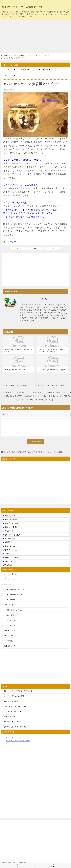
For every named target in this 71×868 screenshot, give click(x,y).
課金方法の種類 (10, 717)
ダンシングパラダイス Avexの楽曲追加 (16, 385)
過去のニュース (9, 90)
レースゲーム (11, 620)
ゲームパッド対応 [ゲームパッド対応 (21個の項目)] (12, 558)
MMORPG (26, 70)
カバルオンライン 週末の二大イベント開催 (52, 370)
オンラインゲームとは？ (13, 711)
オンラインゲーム (11, 70)
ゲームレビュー (10, 636)
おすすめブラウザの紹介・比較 (15, 706)
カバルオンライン (12, 242)
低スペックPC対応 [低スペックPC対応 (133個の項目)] (12, 527)
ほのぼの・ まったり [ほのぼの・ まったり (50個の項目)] (13, 535)
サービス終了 (9, 641)
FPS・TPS (10, 615)
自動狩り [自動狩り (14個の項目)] (8, 554)
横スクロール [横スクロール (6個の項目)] (10, 546)
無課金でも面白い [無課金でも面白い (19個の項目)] (12, 519)
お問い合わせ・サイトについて (15, 727)
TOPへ (53, 865)
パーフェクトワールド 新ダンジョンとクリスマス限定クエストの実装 (52, 350)
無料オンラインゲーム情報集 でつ (22, 7)
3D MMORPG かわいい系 (15, 589)
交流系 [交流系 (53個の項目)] (7, 542)
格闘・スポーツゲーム (14, 610)
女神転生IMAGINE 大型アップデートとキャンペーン (19, 350)
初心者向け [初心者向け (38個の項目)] (9, 531)
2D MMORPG (11, 600)
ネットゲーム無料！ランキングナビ (18, 741)
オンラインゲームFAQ (13, 737)
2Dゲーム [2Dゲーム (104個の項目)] (8, 561)
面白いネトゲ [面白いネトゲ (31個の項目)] (10, 516)
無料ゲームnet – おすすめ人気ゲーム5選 (18, 691)
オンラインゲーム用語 (12, 722)
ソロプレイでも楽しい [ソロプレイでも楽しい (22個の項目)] (13, 523)
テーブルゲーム (10, 625)
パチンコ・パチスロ (11, 630)
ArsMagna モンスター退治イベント (16, 370)
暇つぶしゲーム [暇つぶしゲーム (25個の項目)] (11, 550)
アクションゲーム (11, 76)
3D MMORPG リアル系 (14, 595)
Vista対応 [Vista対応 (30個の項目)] (8, 565)
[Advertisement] (35, 37)
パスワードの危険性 (11, 701)
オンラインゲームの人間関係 (14, 696)
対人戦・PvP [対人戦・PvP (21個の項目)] (10, 538)
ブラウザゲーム (46, 70)
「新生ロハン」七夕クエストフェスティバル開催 (52, 385)
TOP (17, 55)
